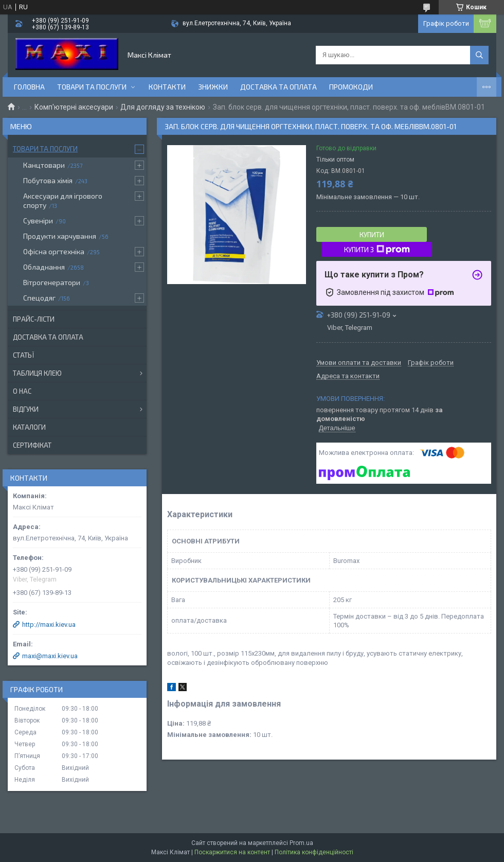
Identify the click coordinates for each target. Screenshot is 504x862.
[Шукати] (479, 55)
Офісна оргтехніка (54, 251)
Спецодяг (39, 298)
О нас (22, 391)
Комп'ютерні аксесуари (74, 107)
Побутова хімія (48, 180)
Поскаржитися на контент (232, 852)
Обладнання (44, 267)
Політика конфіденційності (314, 852)
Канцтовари (44, 165)
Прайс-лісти (34, 319)
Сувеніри (38, 221)
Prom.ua (301, 843)
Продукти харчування (60, 236)
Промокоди (351, 87)
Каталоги (29, 427)
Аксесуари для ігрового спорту (63, 200)
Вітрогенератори (52, 282)
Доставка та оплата (278, 87)
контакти (167, 87)
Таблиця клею (37, 373)
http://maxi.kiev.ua (49, 624)
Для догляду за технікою (163, 107)
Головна (29, 87)
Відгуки (26, 409)
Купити (372, 235)
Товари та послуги (92, 87)
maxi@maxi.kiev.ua (50, 656)
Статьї (23, 355)
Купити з (377, 250)
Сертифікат (32, 445)
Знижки (213, 87)
